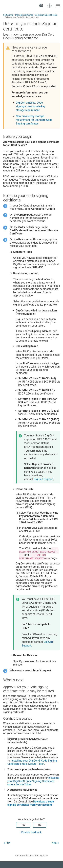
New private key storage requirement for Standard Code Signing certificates (34, 120)
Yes (23, 825)
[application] (49, 860)
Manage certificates (24, 15)
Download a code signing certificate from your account (31, 803)
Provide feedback (31, 832)
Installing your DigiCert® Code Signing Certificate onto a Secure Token (32, 762)
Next (54, 843)
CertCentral (8, 15)
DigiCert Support (44, 479)
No (40, 825)
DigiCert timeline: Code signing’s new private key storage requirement (30, 106)
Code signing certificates (46, 15)
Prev (8, 843)
